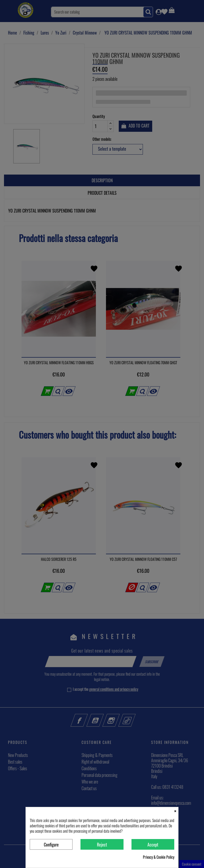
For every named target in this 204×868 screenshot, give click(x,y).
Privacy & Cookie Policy (159, 857)
